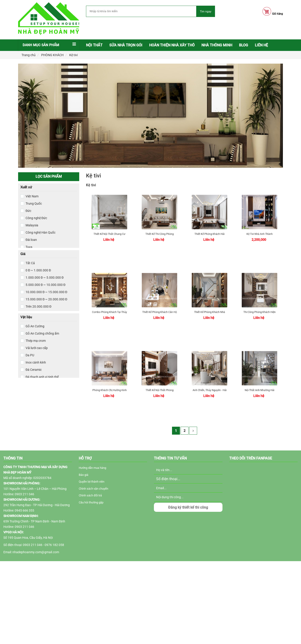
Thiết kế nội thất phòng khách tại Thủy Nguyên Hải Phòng (159, 387)
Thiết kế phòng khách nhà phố (209, 309)
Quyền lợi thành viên (92, 482)
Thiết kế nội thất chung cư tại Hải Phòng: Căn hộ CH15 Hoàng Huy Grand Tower (109, 231)
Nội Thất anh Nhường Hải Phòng (260, 387)
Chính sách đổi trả (90, 495)
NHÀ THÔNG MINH (217, 45)
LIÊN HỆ (261, 45)
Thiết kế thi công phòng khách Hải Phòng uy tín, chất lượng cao (160, 231)
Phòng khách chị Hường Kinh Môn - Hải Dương (109, 387)
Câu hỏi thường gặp (91, 502)
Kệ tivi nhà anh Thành (260, 231)
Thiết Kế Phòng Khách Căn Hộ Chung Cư (159, 309)
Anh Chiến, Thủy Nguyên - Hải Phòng (210, 387)
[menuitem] (94, 45)
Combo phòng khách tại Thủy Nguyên (109, 309)
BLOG (244, 45)
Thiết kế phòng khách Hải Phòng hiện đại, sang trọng (210, 231)
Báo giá (84, 475)
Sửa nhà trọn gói (126, 45)
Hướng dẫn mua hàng (92, 468)
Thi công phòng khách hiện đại (260, 309)
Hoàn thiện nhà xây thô (172, 45)
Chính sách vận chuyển (93, 489)
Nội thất (94, 45)
